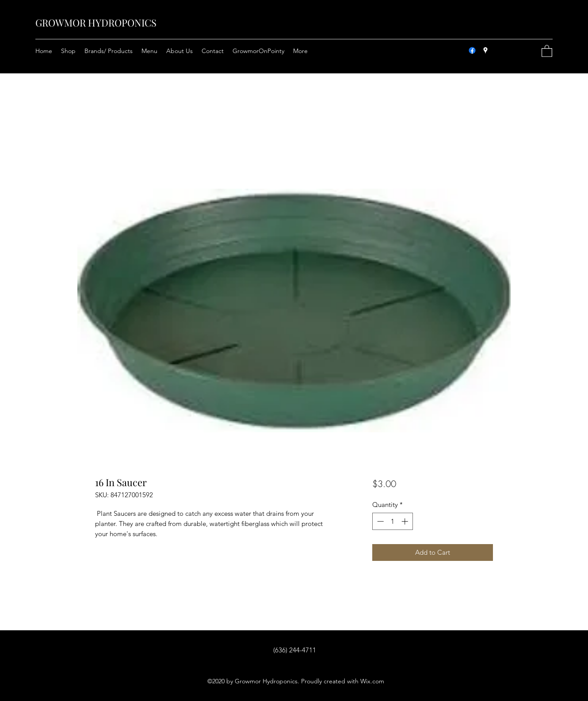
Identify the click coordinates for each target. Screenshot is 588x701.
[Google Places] (485, 50)
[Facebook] (472, 50)
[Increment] (406, 521)
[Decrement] (380, 521)
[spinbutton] (392, 521)
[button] (547, 51)
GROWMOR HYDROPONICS (96, 23)
